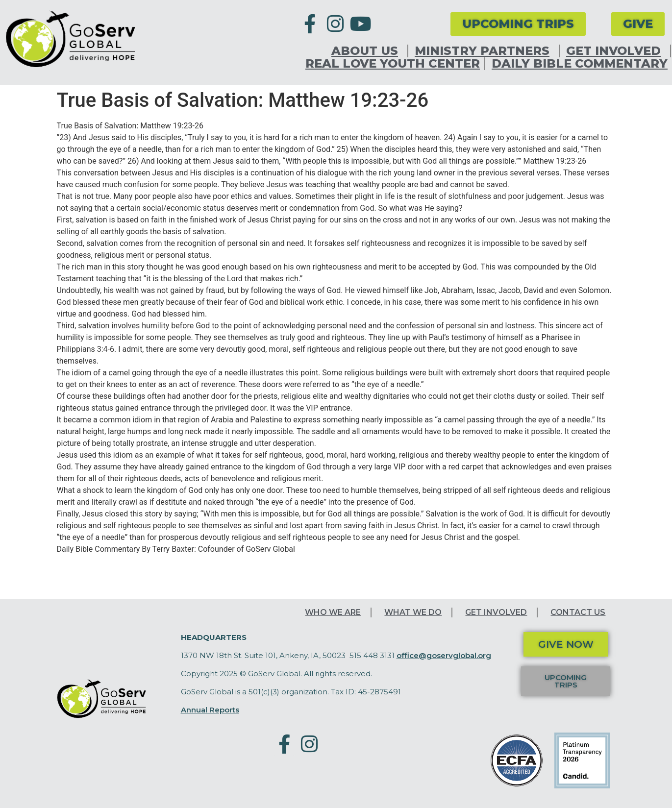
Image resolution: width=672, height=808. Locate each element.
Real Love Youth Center (393, 64)
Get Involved (616, 51)
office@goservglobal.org (444, 655)
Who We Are (333, 612)
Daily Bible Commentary (580, 64)
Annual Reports (210, 710)
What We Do (413, 612)
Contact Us (578, 612)
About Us (367, 51)
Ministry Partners (485, 51)
